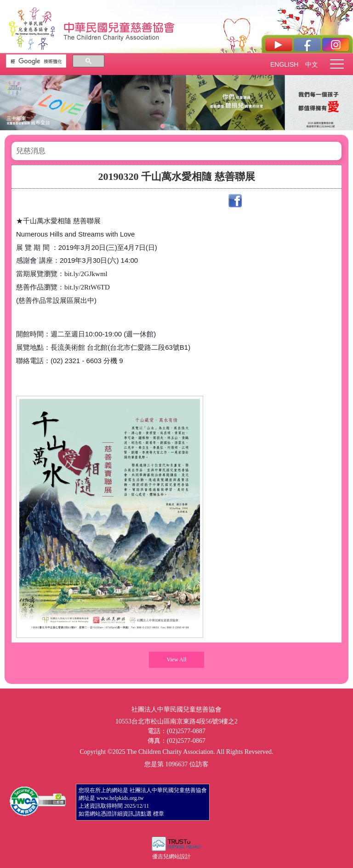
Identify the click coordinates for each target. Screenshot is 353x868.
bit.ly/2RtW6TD (87, 287)
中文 (312, 64)
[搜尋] (36, 61)
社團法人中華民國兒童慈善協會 (120, 27)
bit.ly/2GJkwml (86, 274)
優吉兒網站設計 (171, 856)
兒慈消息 (31, 151)
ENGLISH (284, 64)
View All (177, 660)
